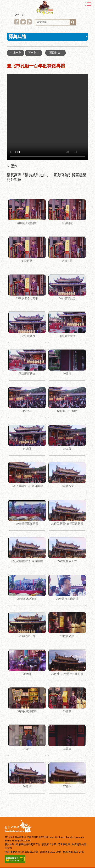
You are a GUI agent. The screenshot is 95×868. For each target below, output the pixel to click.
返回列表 (55, 53)
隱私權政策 (64, 844)
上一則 (15, 53)
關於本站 (10, 844)
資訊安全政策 (49, 844)
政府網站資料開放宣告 (28, 844)
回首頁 (8, 848)
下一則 (35, 53)
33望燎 (47, 117)
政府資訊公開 (79, 844)
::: (4, 52)
